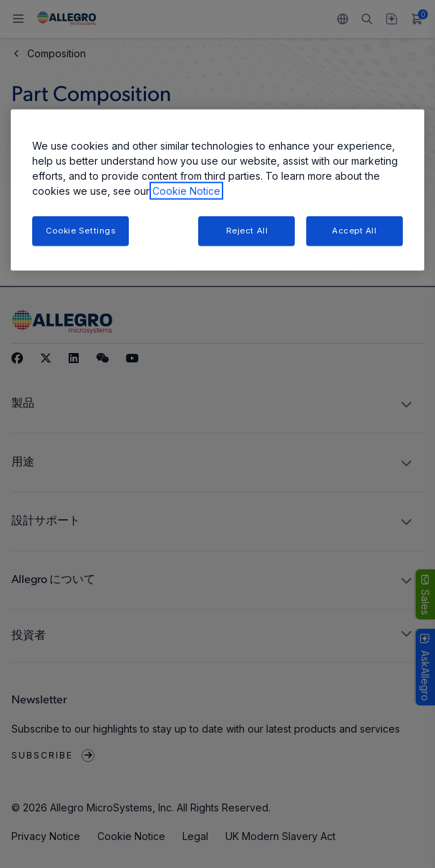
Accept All (355, 231)
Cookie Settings (81, 231)
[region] (217, 190)
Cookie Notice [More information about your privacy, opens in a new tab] (186, 191)
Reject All (247, 231)
